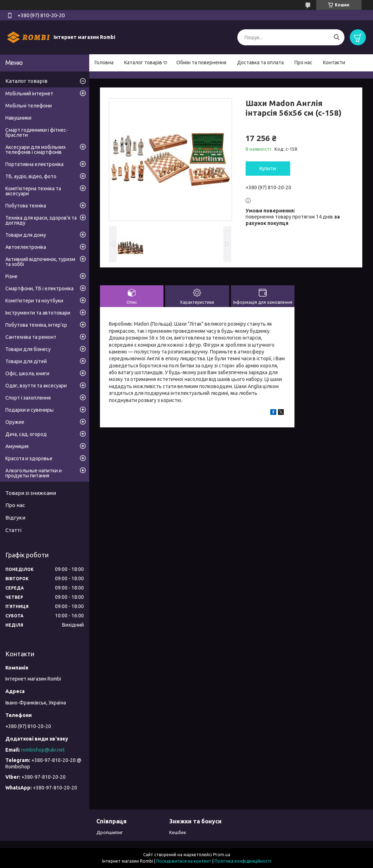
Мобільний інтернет (29, 94)
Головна (104, 62)
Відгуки (15, 518)
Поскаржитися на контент (184, 861)
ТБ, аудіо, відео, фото (31, 176)
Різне (11, 276)
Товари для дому (26, 235)
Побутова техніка (26, 206)
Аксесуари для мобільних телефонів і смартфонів (36, 150)
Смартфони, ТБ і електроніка (39, 289)
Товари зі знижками (31, 493)
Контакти (334, 62)
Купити (268, 169)
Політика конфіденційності (243, 861)
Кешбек (178, 832)
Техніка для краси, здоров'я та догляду (41, 220)
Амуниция (17, 446)
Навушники (18, 118)
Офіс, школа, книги (27, 373)
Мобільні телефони (29, 106)
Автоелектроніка (26, 247)
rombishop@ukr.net (43, 750)
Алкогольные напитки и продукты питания (34, 473)
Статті (13, 530)
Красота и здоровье (29, 458)
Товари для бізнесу (28, 349)
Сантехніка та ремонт (31, 337)
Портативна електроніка (34, 164)
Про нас (303, 62)
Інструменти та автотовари (38, 313)
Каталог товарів (143, 62)
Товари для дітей (26, 361)
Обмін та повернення (201, 62)
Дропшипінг (110, 832)
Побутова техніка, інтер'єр (36, 325)
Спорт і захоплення (28, 398)
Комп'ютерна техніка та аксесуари (33, 191)
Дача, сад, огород (26, 434)
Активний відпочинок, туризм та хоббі (40, 262)
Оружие (15, 422)
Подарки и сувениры (29, 410)
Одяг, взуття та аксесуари (36, 386)
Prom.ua (222, 855)
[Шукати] (336, 37)
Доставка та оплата (260, 62)
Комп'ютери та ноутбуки (34, 301)
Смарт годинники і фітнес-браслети (37, 132)
